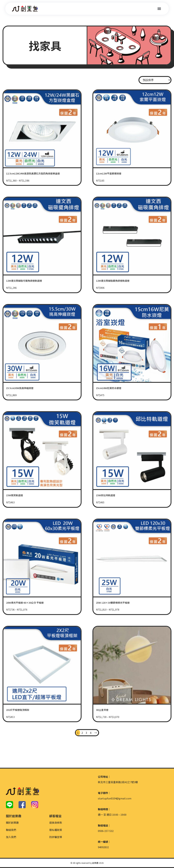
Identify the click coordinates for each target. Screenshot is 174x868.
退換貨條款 (56, 823)
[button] (159, 9)
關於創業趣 (12, 823)
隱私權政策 (56, 830)
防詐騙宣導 (56, 837)
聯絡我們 (11, 830)
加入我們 (11, 837)
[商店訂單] (155, 80)
